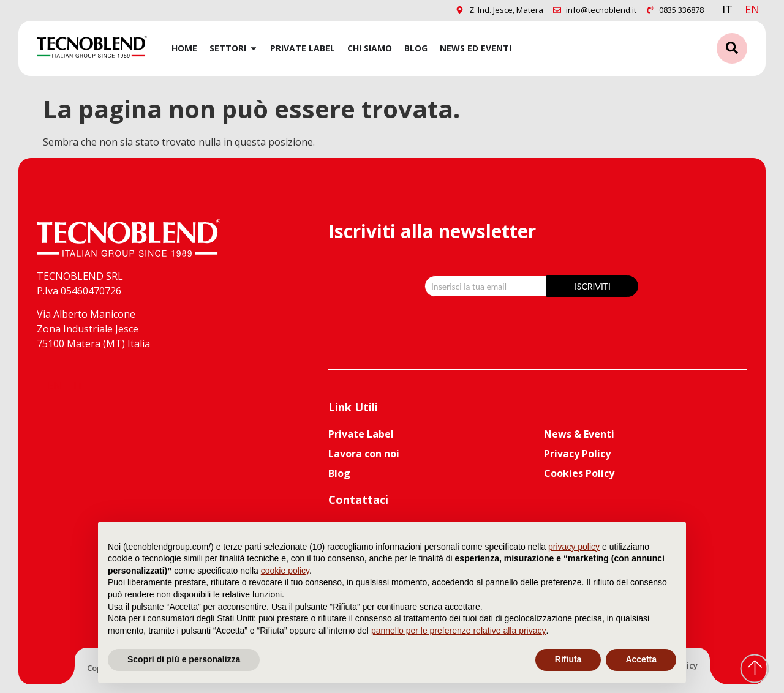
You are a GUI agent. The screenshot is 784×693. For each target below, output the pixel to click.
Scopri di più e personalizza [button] (184, 659)
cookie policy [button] (285, 571)
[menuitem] (752, 9)
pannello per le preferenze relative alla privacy (459, 631)
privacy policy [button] (574, 547)
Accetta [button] (641, 659)
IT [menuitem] (727, 9)
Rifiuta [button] (568, 659)
